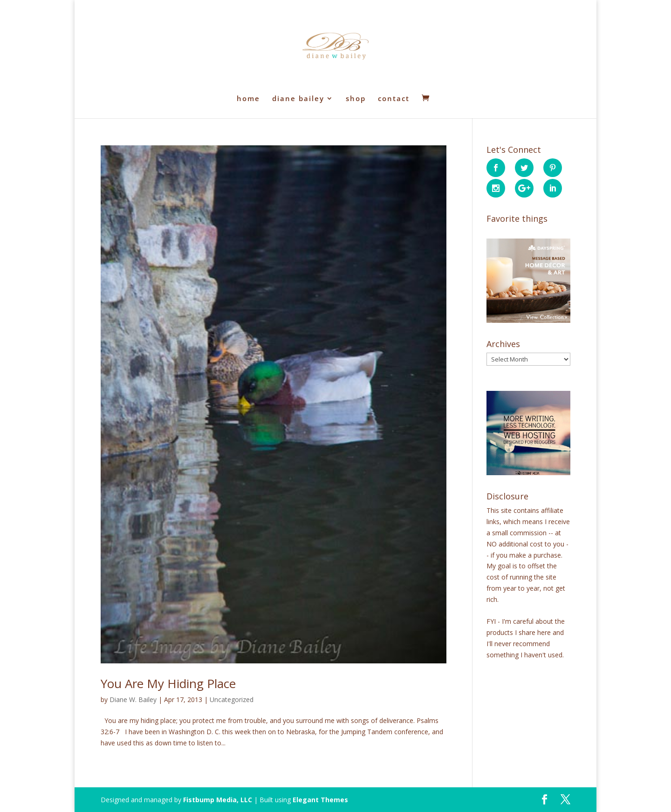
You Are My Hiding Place (168, 683)
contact (394, 99)
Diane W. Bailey (133, 699)
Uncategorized (232, 699)
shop (356, 99)
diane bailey (298, 99)
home (248, 99)
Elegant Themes (320, 800)
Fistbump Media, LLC (218, 800)
